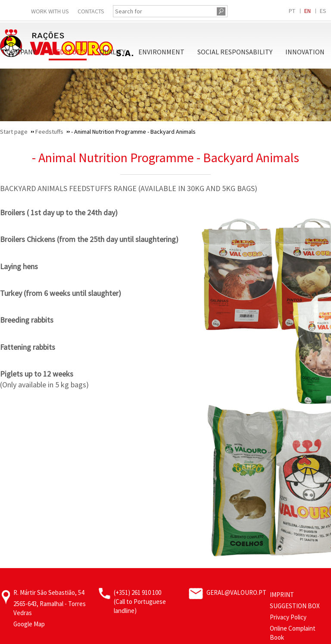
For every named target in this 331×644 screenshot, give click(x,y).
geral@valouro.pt (236, 592)
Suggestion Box (295, 606)
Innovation (305, 52)
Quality (112, 52)
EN (308, 11)
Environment (161, 52)
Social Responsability (235, 52)
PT (292, 11)
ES (323, 11)
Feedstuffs (68, 52)
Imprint (282, 595)
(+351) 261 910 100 (137, 592)
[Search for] (164, 11)
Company (21, 52)
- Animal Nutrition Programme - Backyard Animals (165, 157)
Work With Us (50, 11)
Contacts (91, 11)
